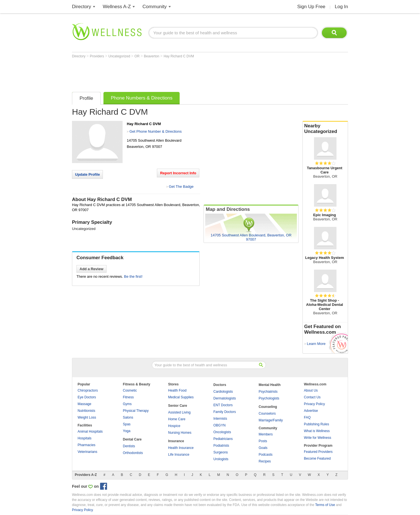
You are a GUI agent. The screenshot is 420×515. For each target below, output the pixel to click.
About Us (311, 390)
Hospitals (84, 438)
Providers (97, 56)
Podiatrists (221, 446)
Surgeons (221, 452)
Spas (127, 424)
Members (266, 434)
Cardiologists (223, 392)
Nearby (325, 129)
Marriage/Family (271, 420)
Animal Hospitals (90, 432)
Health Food (177, 390)
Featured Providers (318, 452)
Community (155, 7)
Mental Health (270, 385)
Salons (128, 417)
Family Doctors (225, 412)
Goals (263, 448)
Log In (341, 7)
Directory (82, 7)
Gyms (127, 404)
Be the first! (133, 276)
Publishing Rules (316, 424)
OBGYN (219, 425)
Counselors (267, 414)
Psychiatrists (268, 392)
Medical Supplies (181, 397)
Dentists (129, 446)
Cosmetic (130, 390)
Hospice (174, 426)
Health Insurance (181, 448)
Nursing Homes (180, 433)
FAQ (307, 417)
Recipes (265, 461)
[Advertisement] (174, 74)
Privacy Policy (314, 404)
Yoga (127, 431)
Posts (263, 441)
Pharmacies (86, 445)
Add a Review (92, 269)
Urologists (221, 459)
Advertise (311, 411)
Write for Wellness (318, 438)
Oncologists (222, 432)
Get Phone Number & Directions (155, 131)
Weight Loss (87, 417)
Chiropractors (88, 390)
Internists (220, 419)
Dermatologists (225, 398)
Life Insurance (179, 455)
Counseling (268, 407)
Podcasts (266, 455)
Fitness (128, 397)
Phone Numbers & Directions (142, 98)
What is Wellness (317, 431)
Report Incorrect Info (178, 173)
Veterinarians (87, 452)
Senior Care (178, 406)
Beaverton (152, 56)
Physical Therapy (136, 411)
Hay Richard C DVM (179, 56)
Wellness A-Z (117, 7)
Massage (84, 404)
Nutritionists (86, 411)
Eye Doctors (87, 397)
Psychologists (269, 398)
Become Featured (317, 458)
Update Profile (87, 174)
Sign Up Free (311, 7)
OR (137, 56)
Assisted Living (179, 412)
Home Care (177, 419)
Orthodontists (133, 453)
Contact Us (312, 397)
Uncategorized (120, 56)
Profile (86, 98)
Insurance (176, 441)
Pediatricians (223, 439)
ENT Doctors (223, 405)
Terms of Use (325, 505)
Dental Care (132, 439)
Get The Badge (181, 187)
